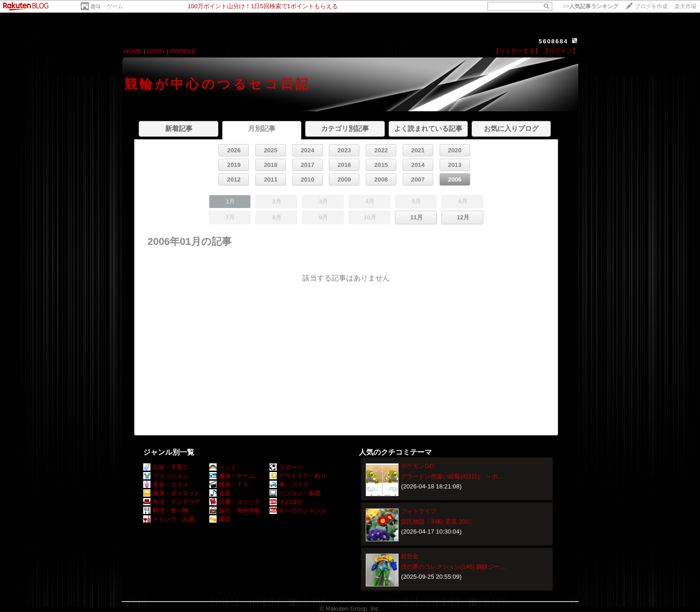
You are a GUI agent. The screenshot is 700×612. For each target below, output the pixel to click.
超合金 (410, 556)
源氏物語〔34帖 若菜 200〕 (438, 521)
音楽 (220, 493)
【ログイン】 (560, 51)
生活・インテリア (172, 502)
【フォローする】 (517, 51)
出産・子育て (166, 467)
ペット (223, 467)
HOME (133, 51)
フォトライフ (419, 511)
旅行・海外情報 (235, 511)
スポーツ (286, 467)
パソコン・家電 (295, 493)
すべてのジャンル (298, 511)
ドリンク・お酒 (169, 519)
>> (591, 6)
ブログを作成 (651, 6)
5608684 (553, 41)
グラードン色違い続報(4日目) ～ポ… (452, 476)
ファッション (166, 476)
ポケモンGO (417, 466)
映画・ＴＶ (229, 485)
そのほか (286, 502)
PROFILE (183, 51)
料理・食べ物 (166, 511)
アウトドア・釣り (298, 476)
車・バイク (289, 485)
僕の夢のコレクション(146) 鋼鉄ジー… (453, 567)
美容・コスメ (166, 485)
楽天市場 (685, 6)
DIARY (156, 51)
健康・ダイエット (172, 493)
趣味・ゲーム (107, 6)
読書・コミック (235, 502)
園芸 (220, 519)
